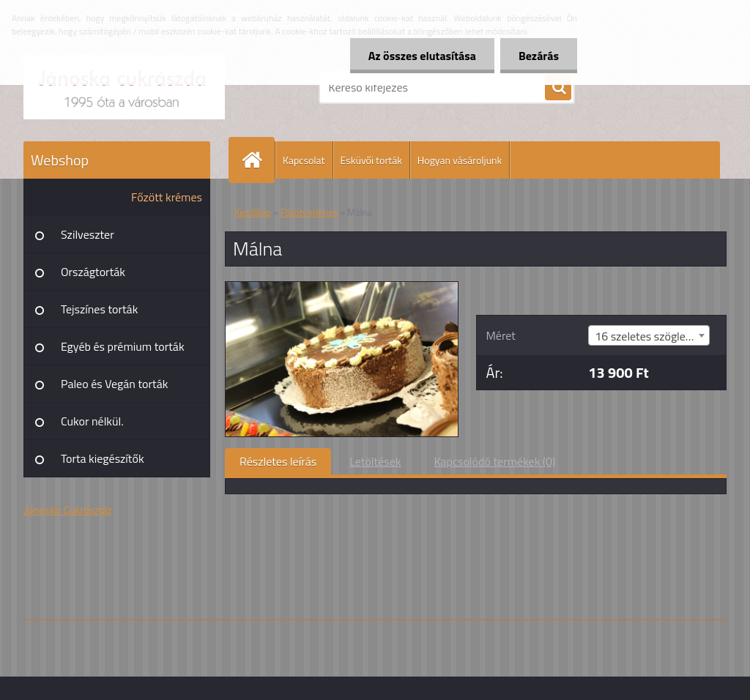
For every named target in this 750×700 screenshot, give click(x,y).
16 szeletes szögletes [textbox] (648, 336)
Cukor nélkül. (92, 421)
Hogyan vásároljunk (460, 160)
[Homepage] (258, 160)
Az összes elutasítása (422, 56)
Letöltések (375, 461)
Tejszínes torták (99, 309)
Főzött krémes (167, 197)
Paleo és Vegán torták (114, 384)
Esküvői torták (371, 160)
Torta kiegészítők (103, 458)
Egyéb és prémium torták (123, 346)
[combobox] (649, 335)
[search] (558, 88)
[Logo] (124, 87)
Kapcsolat (304, 160)
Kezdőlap (253, 212)
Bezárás (539, 56)
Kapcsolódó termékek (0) (494, 461)
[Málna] (342, 288)
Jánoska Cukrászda (67, 510)
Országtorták (93, 272)
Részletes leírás (278, 461)
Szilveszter (88, 234)
